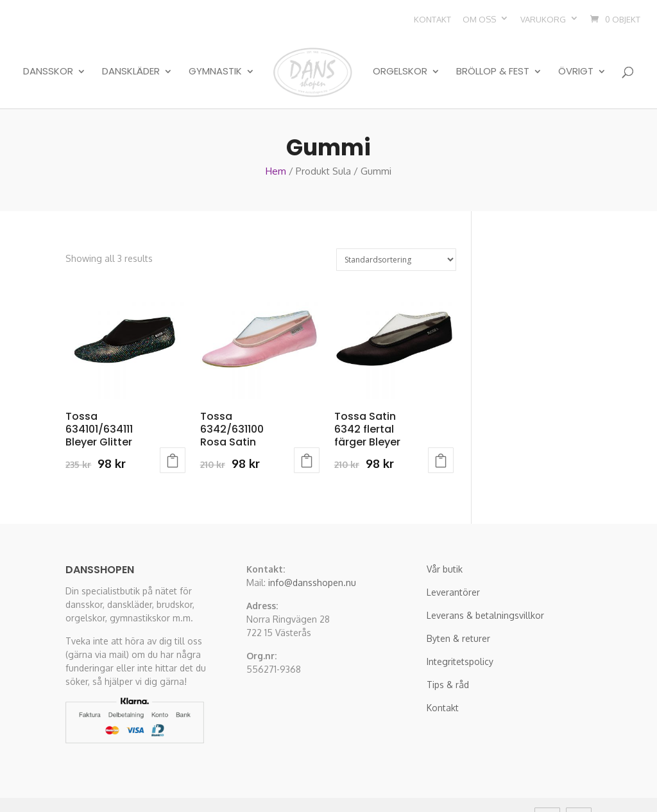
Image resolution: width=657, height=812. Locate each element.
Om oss (479, 19)
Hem (276, 140)
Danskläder (131, 59)
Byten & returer (458, 608)
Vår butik (445, 538)
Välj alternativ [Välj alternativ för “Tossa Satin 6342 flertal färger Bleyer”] (441, 429)
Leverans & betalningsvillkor (485, 584)
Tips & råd (448, 654)
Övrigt (576, 59)
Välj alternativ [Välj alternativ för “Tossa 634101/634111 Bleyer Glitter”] (173, 429)
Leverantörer (453, 561)
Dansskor (48, 59)
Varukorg (543, 19)
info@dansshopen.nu (312, 552)
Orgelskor (400, 59)
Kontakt (432, 19)
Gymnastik (215, 59)
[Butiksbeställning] (396, 229)
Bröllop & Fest (493, 59)
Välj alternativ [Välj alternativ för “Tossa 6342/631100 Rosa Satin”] (307, 429)
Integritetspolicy (460, 631)
